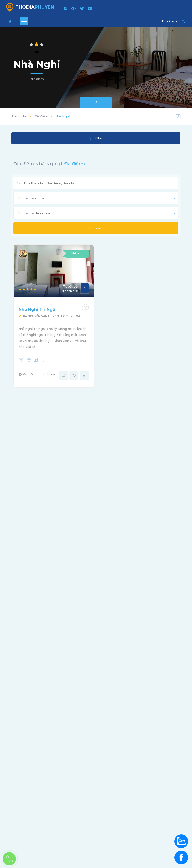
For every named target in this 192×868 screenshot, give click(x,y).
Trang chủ (19, 116)
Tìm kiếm (96, 228)
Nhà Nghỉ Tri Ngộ (37, 310)
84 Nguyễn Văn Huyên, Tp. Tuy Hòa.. (50, 316)
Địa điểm (41, 116)
